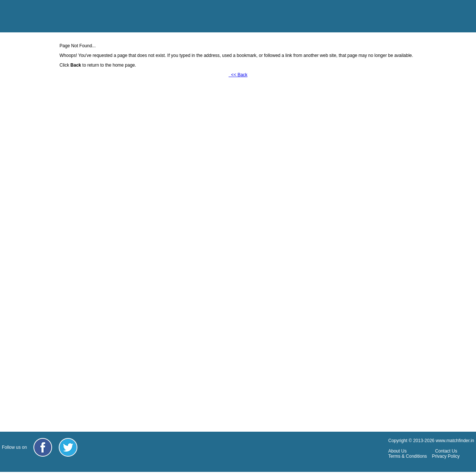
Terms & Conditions (408, 456)
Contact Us (446, 451)
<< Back (238, 75)
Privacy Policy (446, 456)
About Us (397, 451)
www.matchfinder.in (455, 441)
